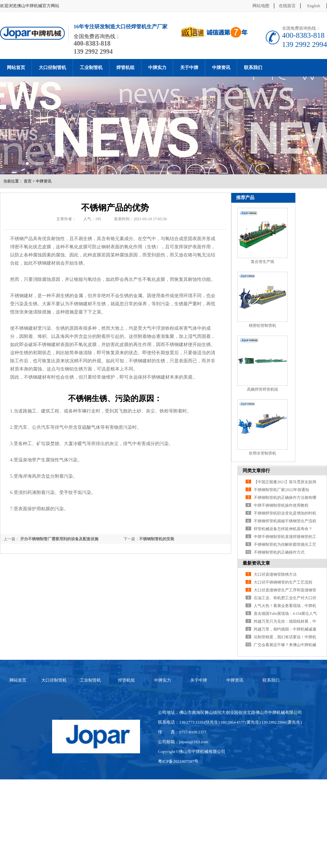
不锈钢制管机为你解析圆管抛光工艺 (285, 544)
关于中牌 (189, 68)
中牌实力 (157, 68)
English (314, 6)
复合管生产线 (263, 262)
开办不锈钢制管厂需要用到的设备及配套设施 (59, 539)
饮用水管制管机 (263, 453)
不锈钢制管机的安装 (157, 539)
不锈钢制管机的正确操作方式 (279, 552)
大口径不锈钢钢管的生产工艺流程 (283, 582)
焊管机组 (125, 68)
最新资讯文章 (256, 563)
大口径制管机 (52, 68)
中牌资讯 (221, 68)
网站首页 (16, 68)
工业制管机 (91, 68)
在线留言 (287, 6)
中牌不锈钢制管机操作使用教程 (281, 505)
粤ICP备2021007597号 (178, 761)
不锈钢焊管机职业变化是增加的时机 (285, 513)
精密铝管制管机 (263, 325)
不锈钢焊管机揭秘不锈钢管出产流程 (285, 521)
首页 (28, 181)
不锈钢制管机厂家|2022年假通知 (281, 490)
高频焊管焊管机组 (263, 389)
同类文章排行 (256, 471)
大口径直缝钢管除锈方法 (275, 574)
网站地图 (261, 6)
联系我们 (253, 68)
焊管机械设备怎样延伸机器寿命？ (283, 529)
